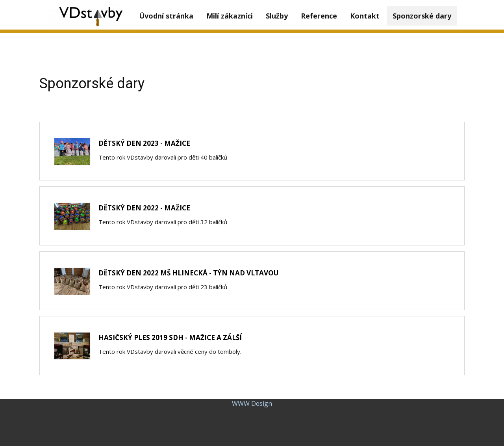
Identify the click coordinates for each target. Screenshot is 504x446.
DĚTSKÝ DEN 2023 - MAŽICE (144, 143)
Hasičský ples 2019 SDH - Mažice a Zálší (170, 337)
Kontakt (365, 16)
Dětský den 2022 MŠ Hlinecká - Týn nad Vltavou (188, 273)
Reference (319, 16)
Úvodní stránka (166, 16)
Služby (277, 16)
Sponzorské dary (422, 16)
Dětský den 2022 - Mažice (144, 208)
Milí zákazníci (230, 16)
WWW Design (252, 403)
